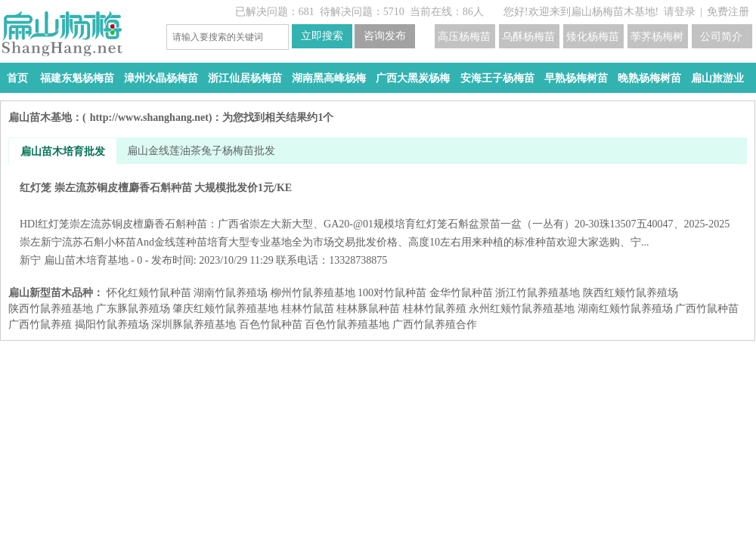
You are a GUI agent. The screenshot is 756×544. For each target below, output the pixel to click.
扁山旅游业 (717, 78)
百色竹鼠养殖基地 (347, 325)
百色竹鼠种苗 (271, 325)
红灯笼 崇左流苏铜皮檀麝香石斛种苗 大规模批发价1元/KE (378, 215)
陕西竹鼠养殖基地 (51, 309)
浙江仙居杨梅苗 (245, 78)
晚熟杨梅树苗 (649, 78)
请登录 (680, 12)
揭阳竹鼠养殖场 (112, 325)
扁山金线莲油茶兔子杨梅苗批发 (201, 151)
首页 (17, 78)
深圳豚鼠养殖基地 (194, 325)
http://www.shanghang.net (149, 117)
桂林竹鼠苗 (308, 309)
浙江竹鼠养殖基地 (538, 293)
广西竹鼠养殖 (40, 325)
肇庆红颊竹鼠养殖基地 (225, 309)
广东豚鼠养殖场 (133, 309)
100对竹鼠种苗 (392, 293)
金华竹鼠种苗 (461, 293)
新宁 (30, 260)
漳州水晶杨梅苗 (161, 78)
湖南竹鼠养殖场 (231, 293)
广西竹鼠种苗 (707, 309)
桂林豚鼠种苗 (368, 309)
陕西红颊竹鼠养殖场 (631, 293)
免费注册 (728, 12)
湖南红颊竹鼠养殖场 (625, 309)
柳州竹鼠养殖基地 (313, 293)
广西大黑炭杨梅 (413, 78)
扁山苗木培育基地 (86, 260)
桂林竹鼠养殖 (435, 309)
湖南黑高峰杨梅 (329, 78)
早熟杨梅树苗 (576, 78)
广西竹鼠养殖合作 (435, 325)
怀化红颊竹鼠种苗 (149, 293)
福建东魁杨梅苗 (77, 78)
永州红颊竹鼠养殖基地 (522, 309)
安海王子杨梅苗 (497, 78)
